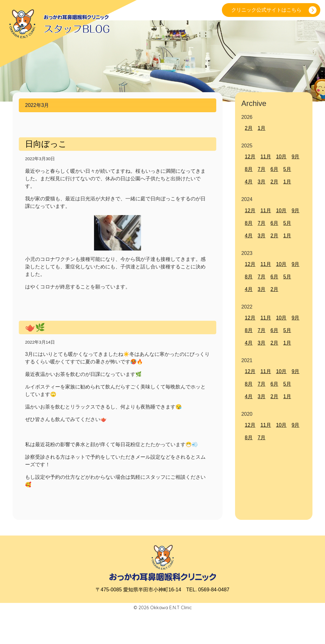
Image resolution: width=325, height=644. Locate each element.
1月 (262, 128)
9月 (295, 157)
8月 (249, 169)
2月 (249, 128)
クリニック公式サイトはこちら (266, 10)
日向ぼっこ (46, 144)
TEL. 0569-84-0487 (208, 590)
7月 (262, 169)
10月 (281, 157)
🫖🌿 (35, 327)
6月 (274, 169)
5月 (287, 169)
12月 (250, 157)
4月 (249, 182)
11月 (266, 157)
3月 (262, 182)
